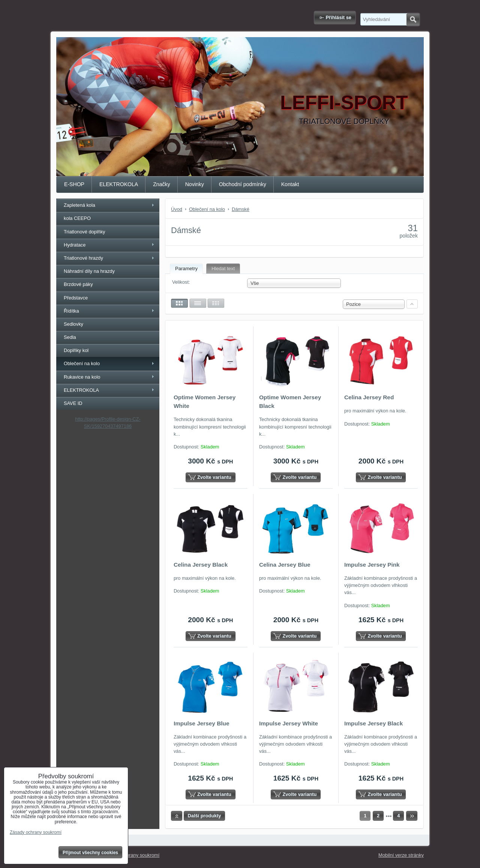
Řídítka (71, 311)
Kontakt (290, 184)
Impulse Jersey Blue (202, 723)
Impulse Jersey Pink (372, 565)
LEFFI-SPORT (344, 102)
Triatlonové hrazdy (83, 258)
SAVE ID (73, 403)
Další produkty (205, 816)
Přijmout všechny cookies (90, 853)
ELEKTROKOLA (119, 184)
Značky (161, 184)
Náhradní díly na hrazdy (89, 271)
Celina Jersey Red (369, 397)
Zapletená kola (79, 205)
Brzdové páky (78, 284)
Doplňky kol (76, 350)
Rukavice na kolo (82, 377)
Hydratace (75, 245)
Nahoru (177, 816)
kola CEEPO (77, 218)
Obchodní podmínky (243, 184)
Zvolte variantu (214, 477)
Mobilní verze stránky (401, 855)
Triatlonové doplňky (85, 232)
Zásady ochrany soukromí (132, 855)
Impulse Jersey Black (373, 723)
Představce (76, 298)
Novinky (195, 184)
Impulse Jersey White (289, 723)
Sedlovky (73, 324)
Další (412, 816)
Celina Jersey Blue (285, 565)
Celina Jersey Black (201, 565)
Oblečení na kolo (82, 363)
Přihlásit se (339, 17)
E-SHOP (74, 184)
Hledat (413, 20)
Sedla (70, 337)
